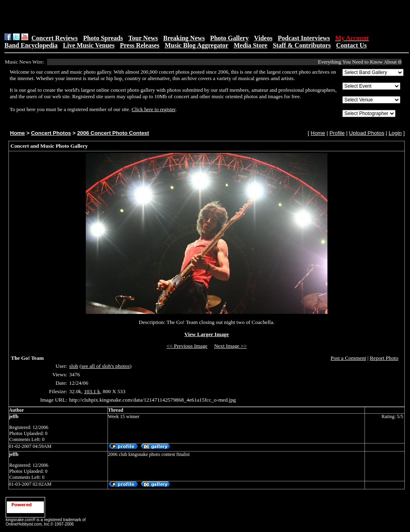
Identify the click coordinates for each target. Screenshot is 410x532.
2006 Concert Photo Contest (113, 133)
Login (395, 133)
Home (18, 133)
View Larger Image (207, 334)
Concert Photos (51, 133)
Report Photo (384, 358)
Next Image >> (231, 346)
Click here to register (154, 109)
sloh (74, 366)
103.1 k (92, 391)
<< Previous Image (187, 346)
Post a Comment (348, 358)
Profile (337, 133)
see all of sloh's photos (106, 366)
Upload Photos (367, 133)
